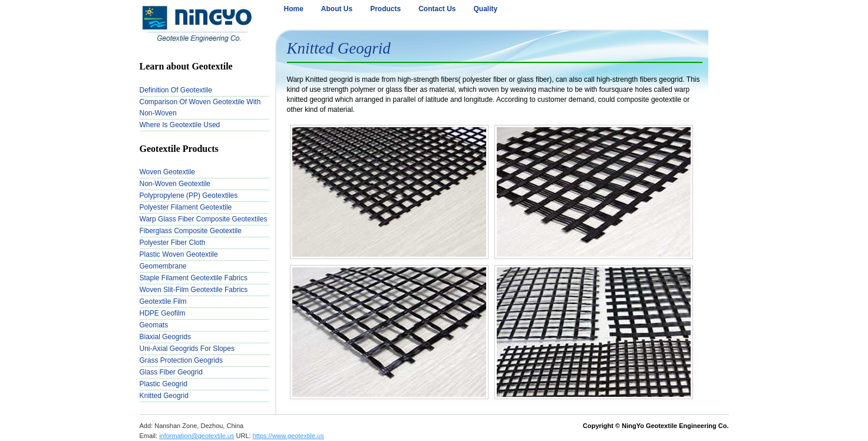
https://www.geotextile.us (288, 436)
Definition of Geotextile (176, 90)
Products (385, 9)
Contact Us (437, 9)
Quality (486, 9)
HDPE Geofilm (163, 313)
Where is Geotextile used (180, 125)
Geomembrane (163, 266)
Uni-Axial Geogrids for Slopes (187, 349)
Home (294, 9)
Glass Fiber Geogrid (171, 372)
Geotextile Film (163, 301)
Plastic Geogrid (164, 384)
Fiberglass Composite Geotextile (191, 231)
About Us (337, 9)
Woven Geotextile (168, 172)
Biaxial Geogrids (165, 337)
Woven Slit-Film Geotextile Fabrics (194, 290)
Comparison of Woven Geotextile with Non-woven (200, 107)
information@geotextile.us (197, 436)
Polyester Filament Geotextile (186, 207)
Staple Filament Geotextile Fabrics (194, 278)
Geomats (154, 325)
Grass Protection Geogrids (181, 360)
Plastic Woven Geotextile (179, 254)
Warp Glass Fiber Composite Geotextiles (204, 219)
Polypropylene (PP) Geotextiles (189, 195)
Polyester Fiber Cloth (173, 243)
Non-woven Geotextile (175, 184)
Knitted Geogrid (164, 396)
